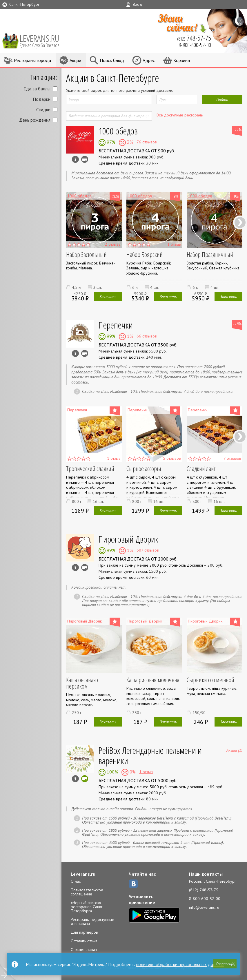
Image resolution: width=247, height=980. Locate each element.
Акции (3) (234, 750)
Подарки (42, 99)
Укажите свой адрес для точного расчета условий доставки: (119, 90)
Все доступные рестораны (180, 115)
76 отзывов (147, 142)
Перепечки (116, 325)
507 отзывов (148, 550)
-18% (237, 324)
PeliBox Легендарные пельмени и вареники (150, 755)
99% (110, 336)
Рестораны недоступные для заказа (92, 921)
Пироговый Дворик (128, 539)
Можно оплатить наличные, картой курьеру (85, 159)
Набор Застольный (86, 254)
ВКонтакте (133, 884)
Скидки (43, 110)
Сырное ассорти (144, 468)
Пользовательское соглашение (87, 892)
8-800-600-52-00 (205, 899)
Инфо (75, 159)
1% (129, 336)
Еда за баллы (37, 89)
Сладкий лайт (201, 468)
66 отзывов (147, 336)
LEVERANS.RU (43, 41)
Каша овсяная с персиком (83, 683)
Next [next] (240, 222)
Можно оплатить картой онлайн (85, 779)
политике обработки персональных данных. (180, 964)
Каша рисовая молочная (153, 680)
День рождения (35, 120)
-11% (237, 130)
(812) (194, 38)
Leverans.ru (83, 874)
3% (129, 142)
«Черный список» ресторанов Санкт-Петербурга (87, 907)
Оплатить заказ (84, 950)
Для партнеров (84, 932)
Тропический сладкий (90, 468)
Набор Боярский (145, 254)
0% (132, 772)
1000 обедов (118, 131)
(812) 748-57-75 (204, 890)
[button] (224, 965)
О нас (76, 881)
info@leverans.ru (204, 907)
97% (110, 142)
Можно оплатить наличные (85, 353)
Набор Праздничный (210, 254)
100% (112, 772)
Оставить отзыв (84, 941)
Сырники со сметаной (210, 680)
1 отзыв (146, 772)
